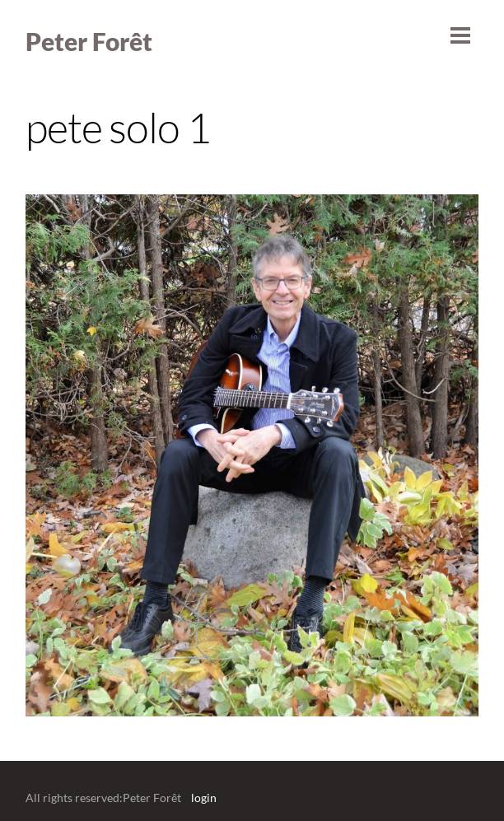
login (204, 798)
